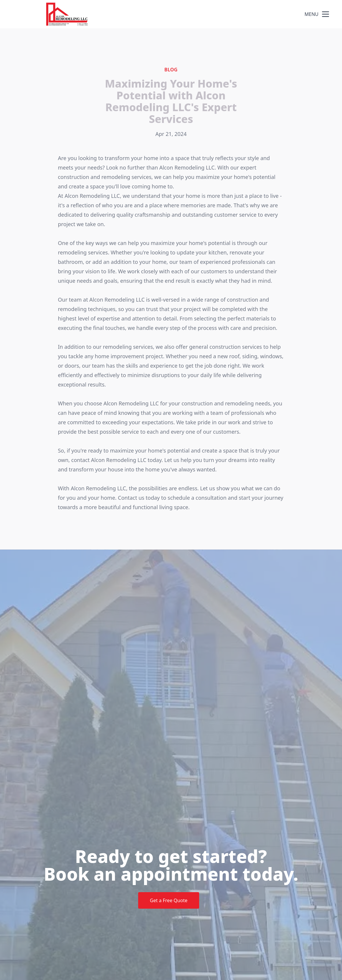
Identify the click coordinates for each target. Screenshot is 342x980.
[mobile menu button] (326, 14)
